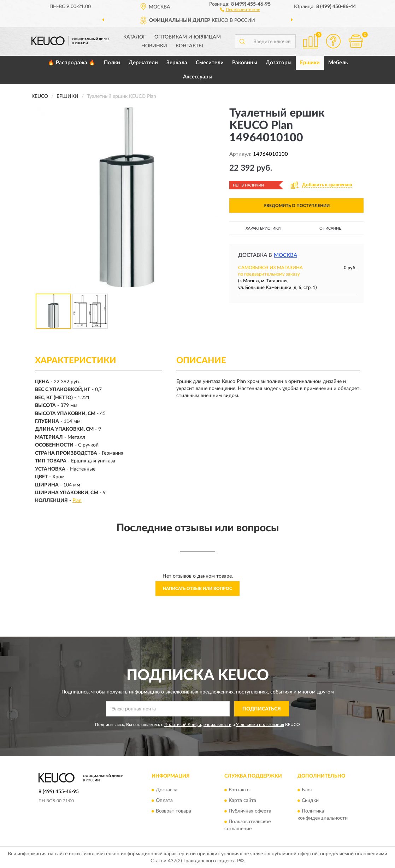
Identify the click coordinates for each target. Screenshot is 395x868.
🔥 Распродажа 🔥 (72, 63)
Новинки (154, 46)
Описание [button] (330, 228)
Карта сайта (242, 801)
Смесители (210, 63)
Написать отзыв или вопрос (197, 589)
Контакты (189, 46)
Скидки (310, 801)
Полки (112, 63)
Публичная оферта (250, 811)
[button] (240, 9)
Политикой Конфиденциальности (198, 725)
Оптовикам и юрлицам (188, 37)
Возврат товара (173, 811)
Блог (307, 790)
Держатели (143, 63)
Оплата (164, 801)
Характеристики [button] (263, 228)
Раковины (245, 63)
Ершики (310, 63)
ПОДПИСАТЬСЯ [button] (262, 709)
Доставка (167, 790)
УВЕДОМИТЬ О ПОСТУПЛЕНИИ (297, 206)
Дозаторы (279, 63)
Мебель (338, 63)
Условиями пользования (260, 725)
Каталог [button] (135, 37)
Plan (77, 501)
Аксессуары (198, 77)
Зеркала (177, 63)
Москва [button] (285, 255)
